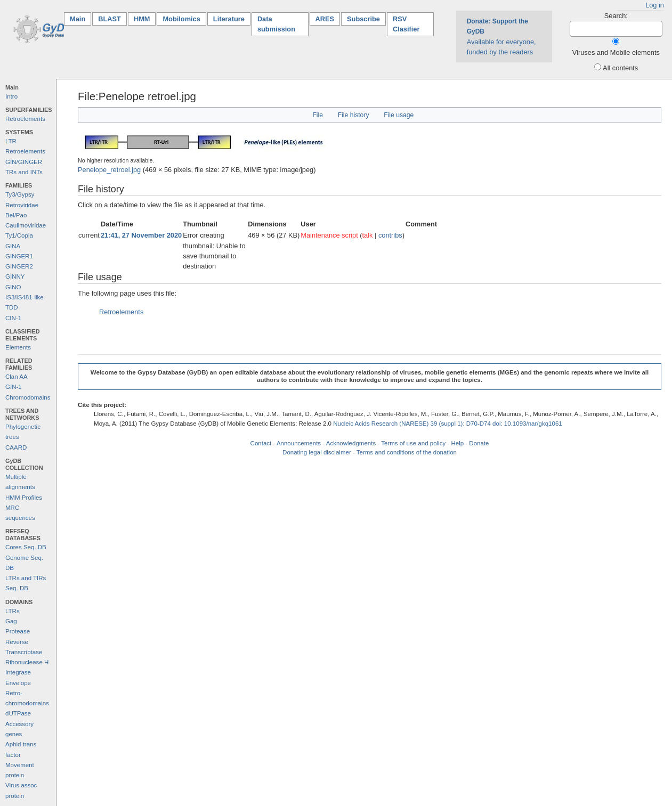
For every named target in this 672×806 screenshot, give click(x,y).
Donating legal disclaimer (317, 452)
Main (80, 18)
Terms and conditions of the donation (407, 452)
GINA (13, 246)
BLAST (110, 19)
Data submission (276, 24)
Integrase (18, 672)
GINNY (15, 276)
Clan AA (17, 377)
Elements (18, 347)
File (318, 115)
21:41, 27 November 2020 (141, 235)
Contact (261, 443)
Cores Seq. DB (26, 547)
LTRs (13, 611)
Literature (229, 19)
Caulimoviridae (26, 225)
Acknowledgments (351, 443)
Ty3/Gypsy (20, 194)
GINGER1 (19, 256)
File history (354, 115)
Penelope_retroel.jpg (109, 170)
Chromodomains (28, 397)
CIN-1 (13, 318)
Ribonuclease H (27, 662)
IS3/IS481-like (25, 297)
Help (457, 443)
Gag (11, 621)
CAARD (16, 447)
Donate (479, 443)
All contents (620, 68)
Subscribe (363, 19)
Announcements (299, 443)
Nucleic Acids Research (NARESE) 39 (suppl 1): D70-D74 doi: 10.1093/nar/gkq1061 (448, 424)
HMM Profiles (24, 498)
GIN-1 (14, 387)
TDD (12, 307)
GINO (13, 287)
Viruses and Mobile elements (616, 52)
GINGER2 (19, 266)
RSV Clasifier (406, 24)
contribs (390, 235)
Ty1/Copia (19, 235)
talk (368, 235)
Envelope (18, 683)
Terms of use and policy (413, 443)
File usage (399, 115)
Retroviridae (22, 205)
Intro (11, 96)
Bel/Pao (16, 215)
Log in (655, 5)
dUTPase (18, 713)
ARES (325, 19)
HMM (142, 19)
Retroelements (25, 119)
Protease (18, 631)
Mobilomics (181, 19)
